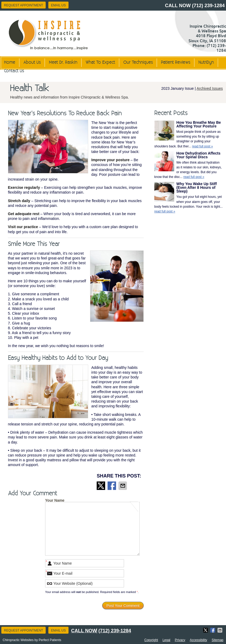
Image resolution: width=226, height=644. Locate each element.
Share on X (101, 486)
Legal (166, 640)
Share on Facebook (112, 486)
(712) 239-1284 (208, 6)
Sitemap (218, 640)
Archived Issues (210, 88)
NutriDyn (206, 63)
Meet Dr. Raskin (63, 63)
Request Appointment (24, 5)
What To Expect (100, 63)
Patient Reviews (176, 63)
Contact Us (14, 71)
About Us (32, 63)
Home (10, 63)
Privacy (180, 640)
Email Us (58, 5)
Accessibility (199, 640)
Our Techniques (138, 63)
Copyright (151, 640)
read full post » (202, 146)
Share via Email (123, 486)
